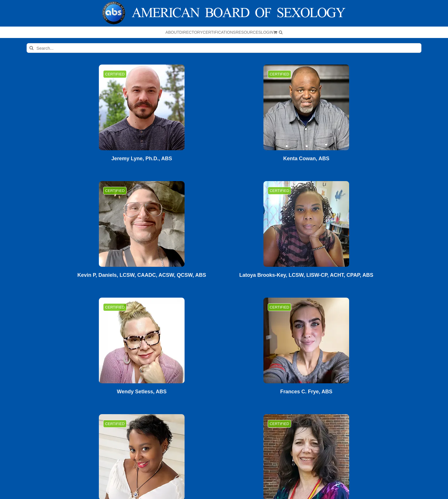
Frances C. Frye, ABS (306, 392)
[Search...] (224, 48)
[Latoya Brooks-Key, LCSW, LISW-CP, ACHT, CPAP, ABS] (306, 224)
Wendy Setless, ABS (142, 392)
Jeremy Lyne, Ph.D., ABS (142, 159)
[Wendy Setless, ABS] (142, 340)
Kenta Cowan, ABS (306, 159)
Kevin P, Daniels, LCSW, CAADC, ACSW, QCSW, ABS (142, 275)
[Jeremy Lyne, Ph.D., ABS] (142, 107)
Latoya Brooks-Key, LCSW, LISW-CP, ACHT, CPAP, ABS (306, 275)
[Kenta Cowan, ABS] (306, 107)
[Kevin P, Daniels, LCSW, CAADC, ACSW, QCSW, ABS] (142, 224)
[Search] (31, 48)
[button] (281, 32)
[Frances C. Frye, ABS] (306, 340)
